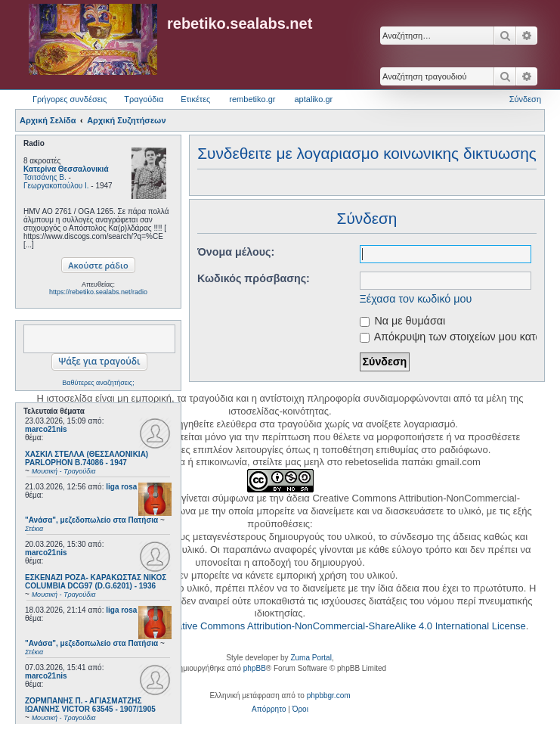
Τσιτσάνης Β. (45, 177)
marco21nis (46, 429)
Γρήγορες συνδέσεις (70, 99)
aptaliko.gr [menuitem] (313, 99)
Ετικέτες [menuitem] (195, 99)
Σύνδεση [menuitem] (525, 99)
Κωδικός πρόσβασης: (254, 278)
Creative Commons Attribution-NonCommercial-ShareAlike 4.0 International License (343, 626)
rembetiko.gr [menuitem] (252, 99)
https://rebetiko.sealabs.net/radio (98, 292)
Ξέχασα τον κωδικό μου (416, 299)
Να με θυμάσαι (403, 321)
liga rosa (121, 487)
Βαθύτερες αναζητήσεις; (98, 383)
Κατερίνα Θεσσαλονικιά (66, 169)
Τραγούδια (144, 99)
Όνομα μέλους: (236, 252)
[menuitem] (269, 710)
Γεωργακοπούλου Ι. (56, 186)
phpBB (255, 668)
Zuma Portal (311, 658)
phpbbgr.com (329, 696)
